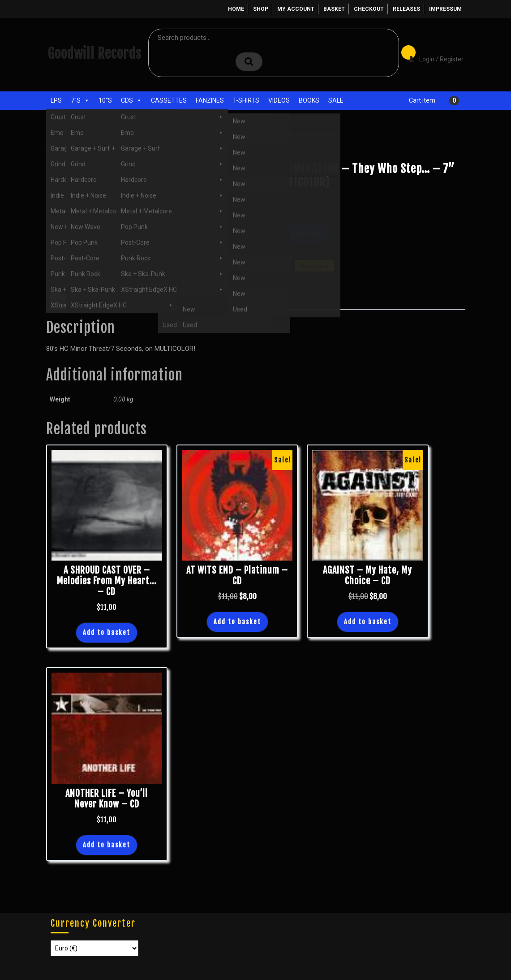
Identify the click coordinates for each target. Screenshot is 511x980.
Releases (406, 9)
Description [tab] (74, 301)
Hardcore (110, 146)
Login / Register (431, 53)
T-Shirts (246, 100)
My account (296, 9)
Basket (334, 9)
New (326, 276)
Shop (261, 9)
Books (309, 100)
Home (236, 9)
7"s (80, 100)
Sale (336, 100)
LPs (56, 100)
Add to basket (297, 233)
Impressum (445, 9)
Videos (279, 100)
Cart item (422, 100)
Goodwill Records (94, 54)
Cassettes (169, 100)
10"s (105, 100)
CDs (131, 100)
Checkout (369, 9)
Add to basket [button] (107, 632)
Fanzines (210, 100)
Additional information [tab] (136, 301)
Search (249, 62)
